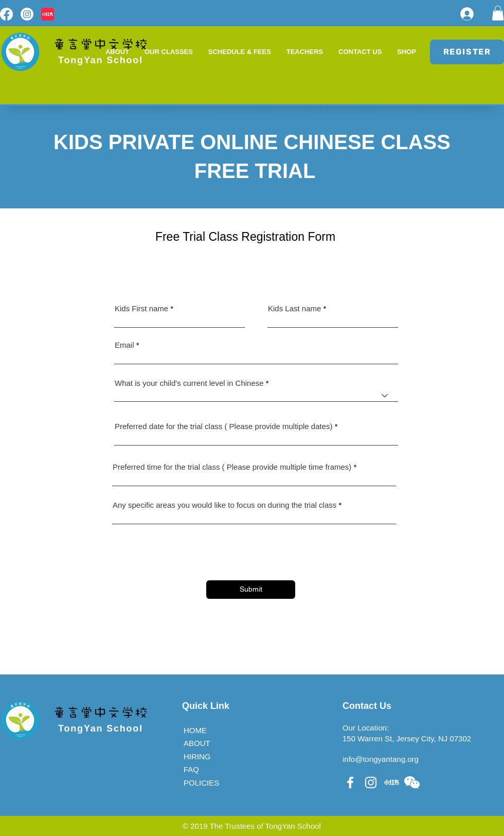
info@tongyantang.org (381, 759)
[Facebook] (6, 14)
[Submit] (251, 590)
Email (124, 345)
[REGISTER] (467, 52)
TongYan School (101, 728)
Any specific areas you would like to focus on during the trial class (224, 505)
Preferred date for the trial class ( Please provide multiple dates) (224, 426)
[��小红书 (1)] (391, 782)
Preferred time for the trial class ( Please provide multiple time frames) (232, 467)
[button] (498, 13)
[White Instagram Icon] (371, 782)
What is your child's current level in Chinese (189, 383)
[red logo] (48, 14)
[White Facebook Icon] (350, 782)
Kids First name (141, 308)
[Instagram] (27, 14)
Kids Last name (294, 308)
